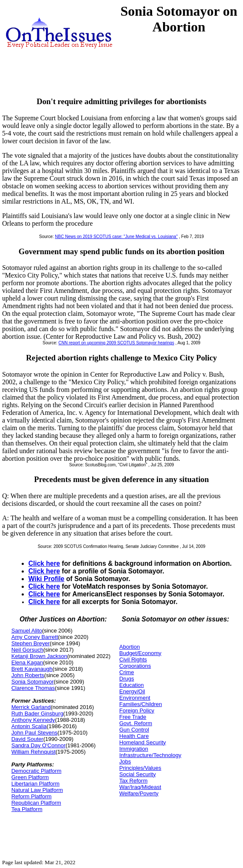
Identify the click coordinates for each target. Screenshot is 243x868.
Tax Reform (133, 781)
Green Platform (30, 777)
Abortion (130, 647)
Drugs (127, 679)
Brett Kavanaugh (32, 669)
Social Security (138, 774)
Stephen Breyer (31, 643)
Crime (127, 672)
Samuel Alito (27, 631)
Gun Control (134, 730)
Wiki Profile (47, 579)
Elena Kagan (27, 662)
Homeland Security (143, 742)
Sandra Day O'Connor (39, 745)
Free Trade (133, 717)
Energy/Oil (132, 691)
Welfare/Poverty (139, 793)
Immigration (134, 749)
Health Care (134, 736)
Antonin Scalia (29, 726)
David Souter (27, 739)
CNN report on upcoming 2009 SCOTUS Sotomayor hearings (116, 343)
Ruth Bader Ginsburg (37, 713)
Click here (44, 563)
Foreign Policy (137, 711)
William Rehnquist (34, 752)
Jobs (125, 762)
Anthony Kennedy (33, 720)
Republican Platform (36, 803)
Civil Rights (133, 660)
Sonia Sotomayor (33, 682)
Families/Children (141, 704)
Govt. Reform (136, 723)
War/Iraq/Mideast (140, 787)
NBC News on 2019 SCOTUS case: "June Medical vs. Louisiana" (116, 237)
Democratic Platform (37, 771)
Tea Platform (27, 809)
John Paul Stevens (34, 733)
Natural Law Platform (37, 790)
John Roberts (28, 675)
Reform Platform (32, 796)
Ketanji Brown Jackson (40, 656)
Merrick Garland (31, 707)
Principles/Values (140, 768)
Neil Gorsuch (27, 650)
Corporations (135, 666)
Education (132, 685)
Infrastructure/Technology (150, 755)
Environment (135, 698)
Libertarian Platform (35, 784)
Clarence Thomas (33, 688)
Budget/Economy (140, 653)
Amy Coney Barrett (35, 637)
